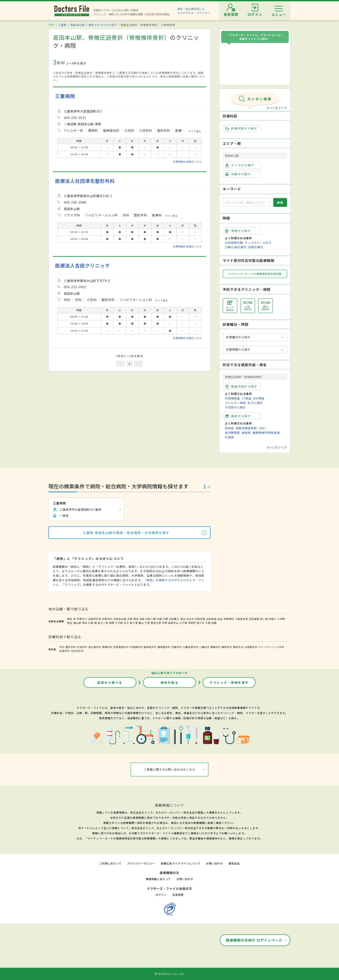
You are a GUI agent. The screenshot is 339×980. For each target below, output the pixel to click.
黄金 (136, 619)
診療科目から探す (241, 128)
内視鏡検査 (232, 398)
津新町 (192, 623)
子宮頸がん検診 (235, 407)
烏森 (142, 619)
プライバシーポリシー (141, 863)
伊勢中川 (82, 619)
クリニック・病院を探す (229, 682)
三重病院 (65, 96)
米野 (130, 619)
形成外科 (82, 647)
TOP (51, 25)
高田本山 (173, 623)
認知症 (229, 428)
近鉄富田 (254, 619)
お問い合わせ (214, 863)
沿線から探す (238, 174)
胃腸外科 (107, 647)
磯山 (141, 623)
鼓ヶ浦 (134, 623)
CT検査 (247, 398)
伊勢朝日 (229, 619)
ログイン (161, 895)
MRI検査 (259, 398)
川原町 (281, 619)
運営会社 (234, 863)
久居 (208, 623)
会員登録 (178, 895)
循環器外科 (164, 647)
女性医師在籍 (234, 243)
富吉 (183, 619)
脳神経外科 (150, 647)
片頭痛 (229, 437)
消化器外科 (95, 647)
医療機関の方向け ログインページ (254, 940)
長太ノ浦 (103, 623)
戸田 (165, 619)
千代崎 (119, 623)
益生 (220, 619)
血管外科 (65, 651)
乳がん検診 (255, 403)
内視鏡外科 (251, 647)
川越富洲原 (241, 619)
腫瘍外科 (216, 647)
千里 (147, 623)
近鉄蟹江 (174, 619)
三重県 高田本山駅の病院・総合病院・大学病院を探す (126, 533)
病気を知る (170, 682)
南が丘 (201, 623)
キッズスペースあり (258, 243)
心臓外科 (205, 647)
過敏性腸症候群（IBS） (252, 428)
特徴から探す (238, 231)
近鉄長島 (211, 619)
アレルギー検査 (235, 403)
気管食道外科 (121, 647)
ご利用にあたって (110, 863)
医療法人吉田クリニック (82, 265)
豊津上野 (156, 623)
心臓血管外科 (190, 647)
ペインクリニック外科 (271, 647)
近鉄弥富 (200, 619)
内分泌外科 (77, 651)
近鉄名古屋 (120, 619)
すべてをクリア (277, 108)
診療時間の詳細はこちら (187, 161)
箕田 (112, 623)
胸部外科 (227, 647)
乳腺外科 (177, 647)
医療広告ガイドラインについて (181, 863)
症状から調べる (110, 682)
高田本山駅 (78, 25)
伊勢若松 (107, 619)
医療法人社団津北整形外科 (85, 181)
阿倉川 (273, 619)
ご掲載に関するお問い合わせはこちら (170, 769)
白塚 (165, 623)
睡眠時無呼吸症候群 (266, 433)
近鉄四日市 (95, 619)
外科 (62, 647)
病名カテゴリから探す (103, 25)
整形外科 (71, 647)
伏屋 (159, 619)
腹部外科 (238, 647)
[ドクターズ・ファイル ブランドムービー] (255, 64)
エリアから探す (240, 165)
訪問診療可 (256, 247)
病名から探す (238, 416)
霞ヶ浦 (264, 619)
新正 (70, 623)
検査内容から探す (241, 386)
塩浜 (85, 623)
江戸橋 (183, 623)
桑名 (70, 619)
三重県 (62, 25)
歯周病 (246, 433)
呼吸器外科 (136, 647)
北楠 (91, 623)
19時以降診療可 (236, 247)
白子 (126, 623)
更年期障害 (232, 433)
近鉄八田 (151, 619)
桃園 (214, 623)
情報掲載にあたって (158, 879)
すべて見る (195, 131)
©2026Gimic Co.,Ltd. (169, 974)
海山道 (77, 623)
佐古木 (190, 619)
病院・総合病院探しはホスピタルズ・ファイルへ (194, 11)
